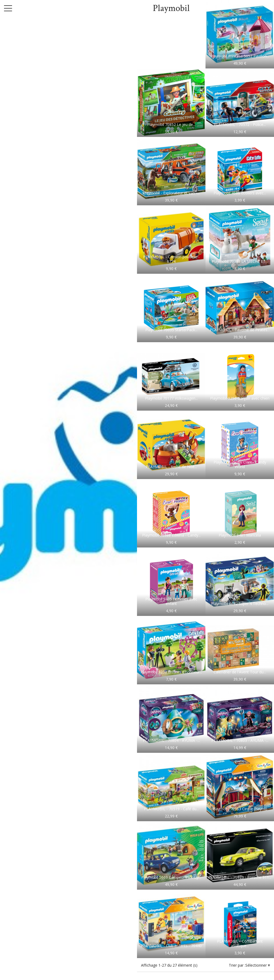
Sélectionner (257, 965)
